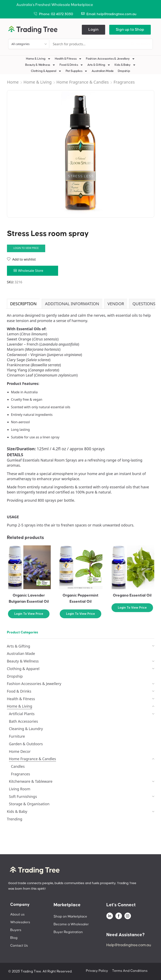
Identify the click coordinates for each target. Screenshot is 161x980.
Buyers (16, 930)
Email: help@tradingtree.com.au (111, 14)
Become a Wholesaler (71, 924)
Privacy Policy (97, 971)
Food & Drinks (71, 65)
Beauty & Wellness (40, 65)
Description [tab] (23, 304)
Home (13, 82)
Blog (14, 938)
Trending (15, 819)
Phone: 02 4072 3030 (56, 14)
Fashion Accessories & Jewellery (110, 59)
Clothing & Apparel (46, 71)
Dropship (124, 71)
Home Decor (20, 751)
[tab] (23, 304)
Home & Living (38, 59)
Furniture (17, 736)
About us (17, 914)
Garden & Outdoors (26, 744)
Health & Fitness (68, 59)
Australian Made (103, 71)
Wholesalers (20, 922)
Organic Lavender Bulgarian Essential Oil (29, 598)
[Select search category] (29, 44)
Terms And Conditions (130, 971)
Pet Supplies (77, 71)
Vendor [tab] (116, 304)
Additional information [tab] (72, 304)
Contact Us (19, 946)
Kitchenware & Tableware (31, 781)
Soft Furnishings (23, 796)
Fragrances (124, 82)
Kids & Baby (125, 65)
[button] (93, 30)
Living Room (20, 789)
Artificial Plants (22, 714)
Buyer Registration (68, 932)
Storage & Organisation (29, 804)
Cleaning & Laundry (26, 729)
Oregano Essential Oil (132, 595)
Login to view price (26, 248)
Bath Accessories (24, 721)
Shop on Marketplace (70, 916)
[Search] (140, 44)
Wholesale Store (31, 271)
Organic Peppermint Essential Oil (80, 598)
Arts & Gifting (99, 65)
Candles (18, 766)
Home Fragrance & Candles (83, 82)
